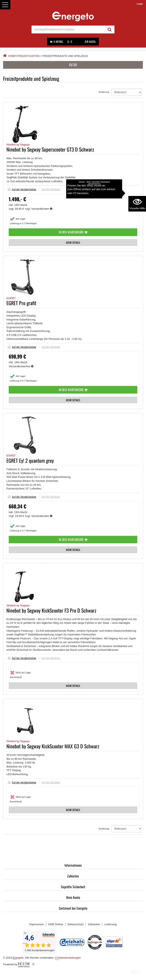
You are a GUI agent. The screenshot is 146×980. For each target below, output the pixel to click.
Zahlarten (73, 876)
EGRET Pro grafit (21, 303)
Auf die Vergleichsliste (22, 190)
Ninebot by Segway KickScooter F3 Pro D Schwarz (51, 610)
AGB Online (56, 924)
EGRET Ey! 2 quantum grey (30, 460)
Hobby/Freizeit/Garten (24, 56)
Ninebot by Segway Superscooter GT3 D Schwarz (50, 149)
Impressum (36, 924)
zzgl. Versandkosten (39, 209)
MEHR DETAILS (73, 242)
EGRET (11, 298)
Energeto (18, 958)
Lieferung (110, 924)
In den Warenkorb (73, 232)
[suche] (68, 29)
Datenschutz (76, 924)
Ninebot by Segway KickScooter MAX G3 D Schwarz (53, 746)
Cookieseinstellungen (68, 958)
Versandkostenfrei (21, 366)
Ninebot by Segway (18, 145)
